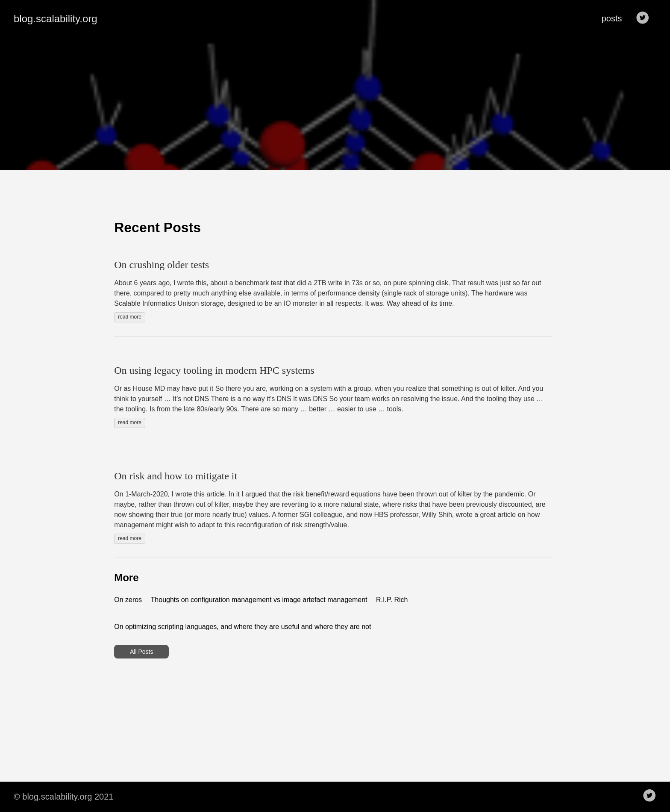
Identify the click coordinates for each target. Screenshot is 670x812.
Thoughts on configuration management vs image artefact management (259, 600)
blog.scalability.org (56, 19)
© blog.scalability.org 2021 (63, 797)
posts (612, 18)
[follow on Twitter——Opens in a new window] (645, 18)
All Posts (141, 652)
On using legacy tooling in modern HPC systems (214, 370)
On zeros (128, 600)
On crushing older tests (162, 265)
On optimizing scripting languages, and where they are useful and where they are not (242, 627)
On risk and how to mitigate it (176, 476)
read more (130, 317)
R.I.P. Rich (392, 600)
